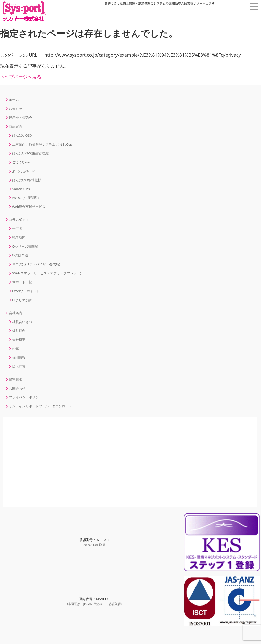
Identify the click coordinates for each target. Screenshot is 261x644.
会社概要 (19, 340)
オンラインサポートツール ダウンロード (40, 406)
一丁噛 (17, 228)
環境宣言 (19, 366)
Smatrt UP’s (21, 189)
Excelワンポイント (26, 291)
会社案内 (16, 313)
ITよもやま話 (22, 300)
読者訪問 (19, 237)
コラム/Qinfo (19, 220)
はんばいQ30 (22, 135)
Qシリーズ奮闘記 (25, 246)
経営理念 (19, 331)
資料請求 (16, 379)
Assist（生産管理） (27, 198)
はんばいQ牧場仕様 (27, 180)
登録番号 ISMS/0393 (94, 601)
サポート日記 (22, 282)
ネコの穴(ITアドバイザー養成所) (36, 264)
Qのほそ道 (20, 255)
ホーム (14, 100)
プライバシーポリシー (25, 397)
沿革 (16, 349)
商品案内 (16, 126)
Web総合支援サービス (29, 207)
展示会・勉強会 (21, 118)
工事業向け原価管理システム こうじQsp (42, 144)
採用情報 (19, 357)
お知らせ (16, 109)
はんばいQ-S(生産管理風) (31, 153)
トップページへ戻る (21, 77)
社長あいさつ (22, 322)
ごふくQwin (21, 162)
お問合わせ (17, 388)
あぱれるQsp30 (24, 171)
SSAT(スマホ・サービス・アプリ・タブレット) (47, 273)
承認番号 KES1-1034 (94, 542)
